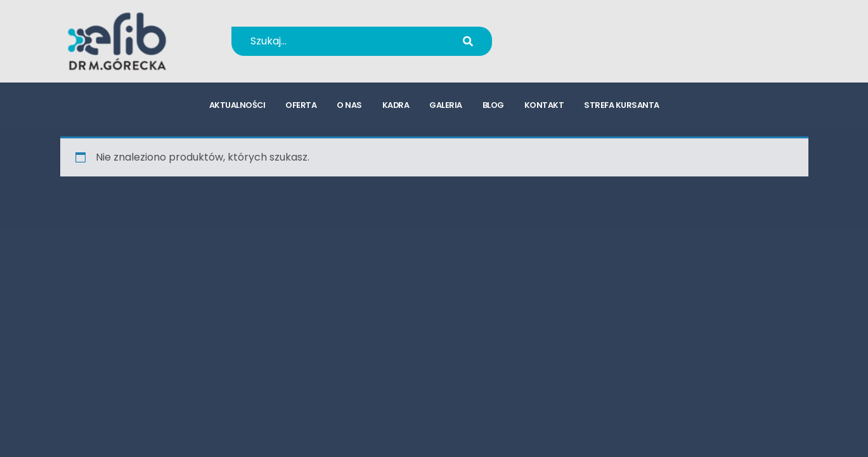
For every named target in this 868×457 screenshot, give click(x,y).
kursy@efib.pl (580, 49)
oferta (301, 105)
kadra (396, 105)
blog (493, 105)
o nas (349, 105)
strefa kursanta (622, 105)
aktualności (237, 105)
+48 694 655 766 (588, 33)
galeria (446, 105)
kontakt (544, 105)
